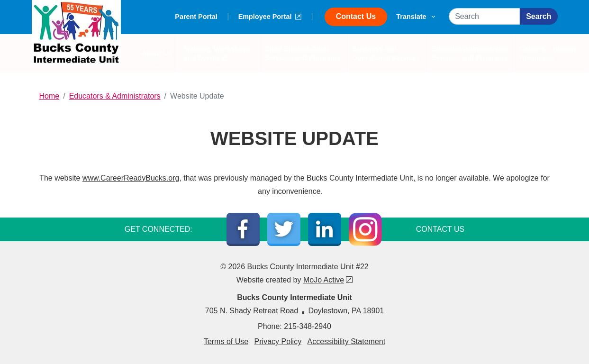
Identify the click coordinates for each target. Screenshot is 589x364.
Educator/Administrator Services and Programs (470, 59)
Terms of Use (226, 341)
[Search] (484, 16)
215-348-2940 (308, 326)
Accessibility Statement (347, 341)
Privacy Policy (278, 341)
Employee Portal (270, 15)
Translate (416, 17)
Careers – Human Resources (545, 59)
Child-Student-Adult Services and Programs (303, 59)
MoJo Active (328, 280)
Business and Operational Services (386, 59)
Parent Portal (196, 17)
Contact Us (356, 16)
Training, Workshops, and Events (218, 59)
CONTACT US (440, 229)
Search (539, 16)
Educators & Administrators (115, 96)
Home (50, 96)
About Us (157, 58)
